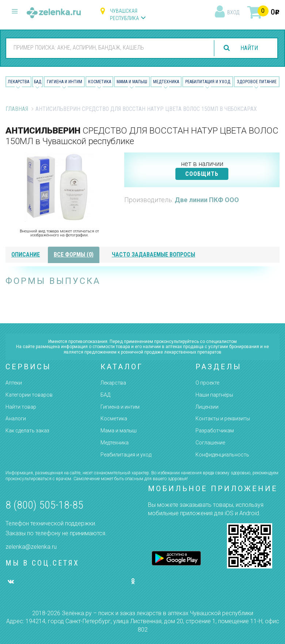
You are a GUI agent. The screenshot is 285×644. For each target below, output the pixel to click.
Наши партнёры (214, 395)
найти (249, 48)
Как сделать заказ (27, 431)
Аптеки (14, 383)
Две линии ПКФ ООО (207, 200)
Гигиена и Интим (64, 82)
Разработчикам (215, 431)
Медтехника (166, 82)
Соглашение (210, 443)
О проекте (207, 383)
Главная (17, 109)
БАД (38, 82)
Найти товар (21, 407)
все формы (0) (74, 254)
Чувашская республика (124, 15)
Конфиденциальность (222, 455)
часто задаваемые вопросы (153, 254)
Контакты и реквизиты (223, 419)
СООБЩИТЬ (202, 174)
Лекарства (18, 82)
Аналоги (16, 419)
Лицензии (207, 407)
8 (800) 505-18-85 (44, 505)
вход (233, 12)
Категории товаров (29, 395)
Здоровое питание (257, 82)
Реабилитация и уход (208, 82)
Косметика (100, 82)
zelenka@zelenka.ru (31, 547)
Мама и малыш (132, 82)
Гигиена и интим (120, 407)
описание (26, 254)
